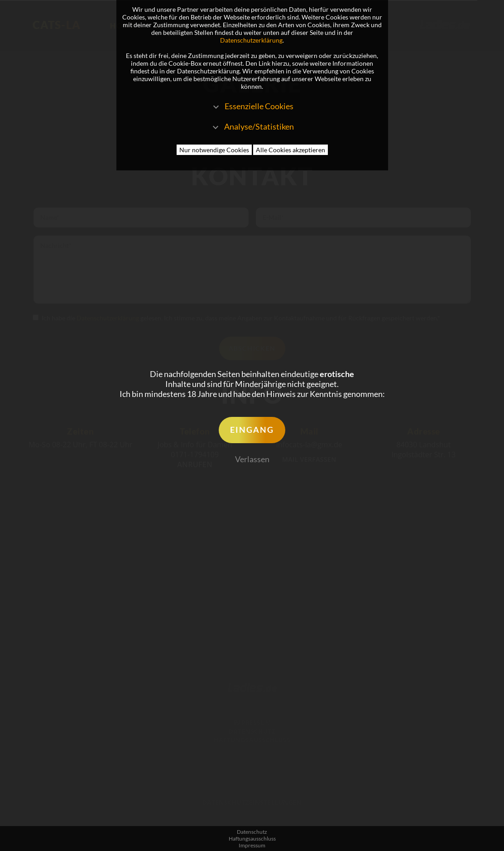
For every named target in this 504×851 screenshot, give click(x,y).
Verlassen (252, 459)
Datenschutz (252, 832)
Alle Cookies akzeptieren (290, 150)
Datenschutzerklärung (251, 40)
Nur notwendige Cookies (214, 150)
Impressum (252, 845)
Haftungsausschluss (252, 839)
